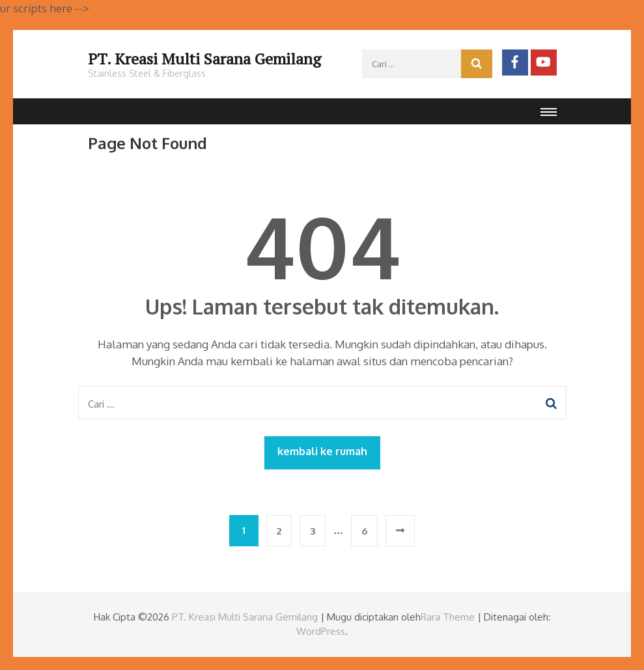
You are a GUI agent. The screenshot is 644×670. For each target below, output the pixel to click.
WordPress (321, 631)
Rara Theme (448, 617)
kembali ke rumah (322, 451)
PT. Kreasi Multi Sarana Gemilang (204, 59)
